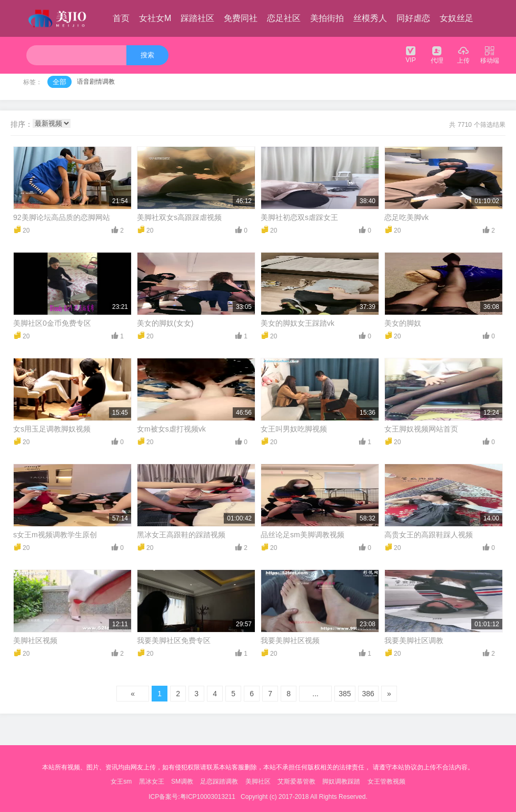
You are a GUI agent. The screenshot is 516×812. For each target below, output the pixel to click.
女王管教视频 (386, 781)
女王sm (121, 781)
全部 (59, 82)
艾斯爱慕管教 (296, 781)
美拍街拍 (327, 18)
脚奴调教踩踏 (341, 781)
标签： (33, 82)
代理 (437, 54)
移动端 (490, 54)
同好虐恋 (413, 18)
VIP (411, 54)
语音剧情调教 (96, 82)
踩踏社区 (197, 18)
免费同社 (241, 18)
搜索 (147, 55)
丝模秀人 (370, 18)
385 (345, 694)
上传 (463, 54)
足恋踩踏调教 (219, 781)
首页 (121, 18)
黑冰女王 (152, 781)
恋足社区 (284, 18)
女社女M (155, 18)
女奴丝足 (457, 18)
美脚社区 (258, 781)
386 (368, 694)
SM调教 (182, 781)
